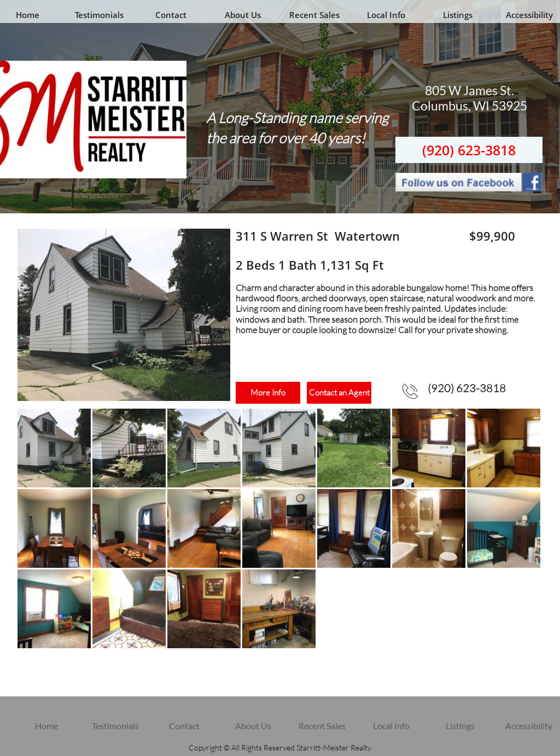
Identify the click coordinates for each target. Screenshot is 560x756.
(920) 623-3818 (469, 150)
